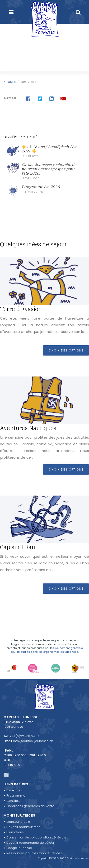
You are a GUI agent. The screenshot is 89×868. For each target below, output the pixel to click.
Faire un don (16, 790)
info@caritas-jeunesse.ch (33, 741)
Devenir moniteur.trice (23, 827)
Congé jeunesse (19, 848)
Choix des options (66, 350)
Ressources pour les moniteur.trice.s (35, 853)
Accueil (10, 82)
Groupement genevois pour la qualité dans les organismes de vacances (47, 650)
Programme (16, 795)
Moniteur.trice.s (18, 822)
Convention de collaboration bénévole (36, 837)
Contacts (13, 801)
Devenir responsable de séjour (30, 843)
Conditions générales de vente (30, 806)
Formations (15, 832)
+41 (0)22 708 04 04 (25, 736)
